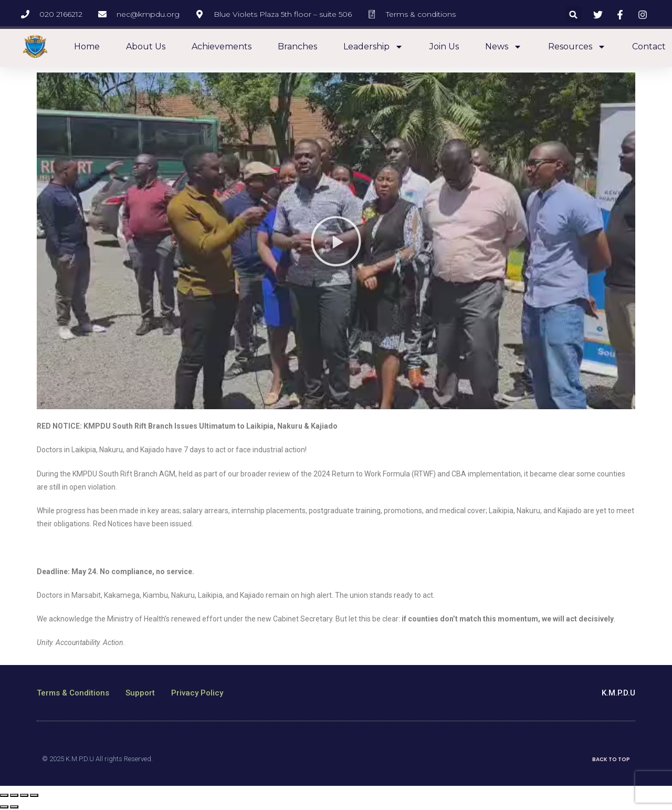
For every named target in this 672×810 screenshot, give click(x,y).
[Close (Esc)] (4, 795)
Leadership (373, 47)
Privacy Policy (197, 693)
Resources (577, 47)
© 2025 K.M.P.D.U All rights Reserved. (97, 759)
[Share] (14, 795)
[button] (574, 14)
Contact (649, 46)
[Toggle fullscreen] (24, 795)
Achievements (222, 46)
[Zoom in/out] (34, 795)
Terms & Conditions (73, 693)
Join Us (444, 46)
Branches (297, 46)
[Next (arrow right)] (14, 807)
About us (146, 46)
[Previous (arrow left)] (4, 807)
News (503, 47)
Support (140, 693)
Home (87, 46)
